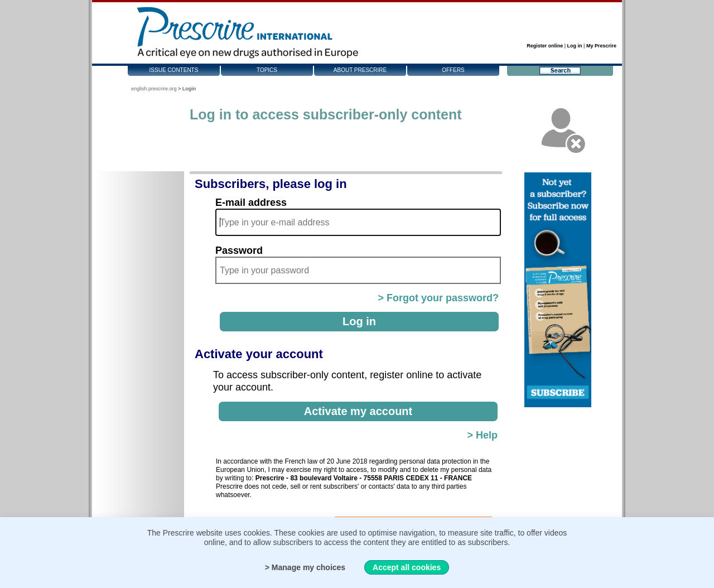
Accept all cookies (407, 567)
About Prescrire (360, 70)
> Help (482, 435)
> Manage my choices (305, 567)
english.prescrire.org (154, 89)
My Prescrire (601, 46)
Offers (453, 70)
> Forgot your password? (438, 298)
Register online (545, 46)
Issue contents (174, 70)
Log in (575, 46)
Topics (267, 70)
